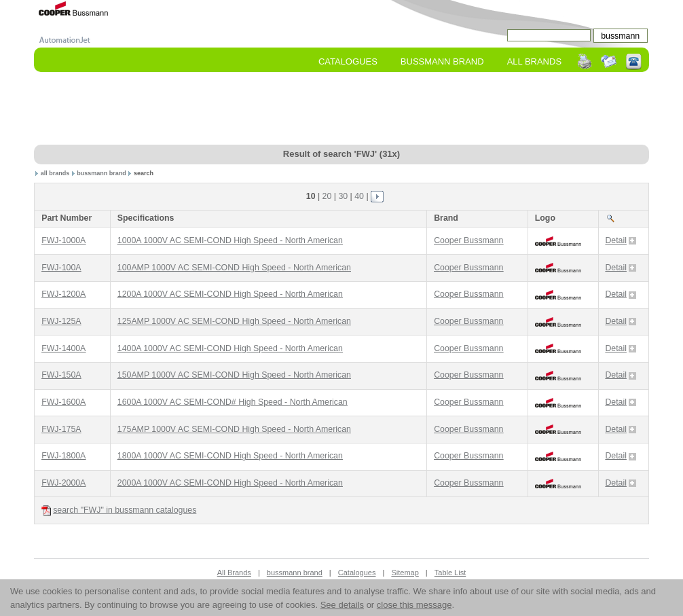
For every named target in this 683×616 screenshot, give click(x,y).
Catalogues (348, 61)
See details (342, 605)
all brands (55, 173)
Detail (621, 240)
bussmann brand (101, 173)
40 (359, 196)
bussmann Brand (442, 61)
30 (343, 196)
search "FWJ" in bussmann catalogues (119, 510)
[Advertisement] (341, 109)
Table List (450, 573)
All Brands (534, 61)
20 (327, 196)
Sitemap (405, 573)
